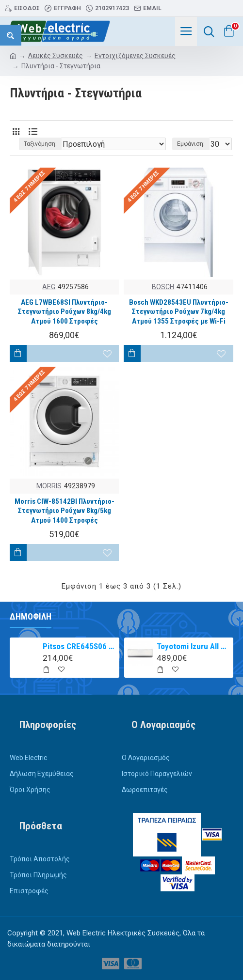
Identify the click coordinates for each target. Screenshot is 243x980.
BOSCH (163, 287)
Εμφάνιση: (191, 144)
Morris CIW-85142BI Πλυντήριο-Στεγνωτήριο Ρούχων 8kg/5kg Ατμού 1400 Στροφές (65, 511)
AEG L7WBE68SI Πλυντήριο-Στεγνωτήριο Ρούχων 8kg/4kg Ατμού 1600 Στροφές (65, 312)
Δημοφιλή (31, 616)
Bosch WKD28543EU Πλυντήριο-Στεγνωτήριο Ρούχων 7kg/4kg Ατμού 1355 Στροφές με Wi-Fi (179, 312)
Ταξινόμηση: (40, 144)
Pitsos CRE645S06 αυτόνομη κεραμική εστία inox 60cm (79, 646)
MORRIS (49, 486)
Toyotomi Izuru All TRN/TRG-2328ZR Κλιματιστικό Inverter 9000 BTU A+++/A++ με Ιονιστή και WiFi (193, 646)
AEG (49, 287)
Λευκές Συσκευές (56, 56)
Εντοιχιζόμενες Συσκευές (135, 56)
